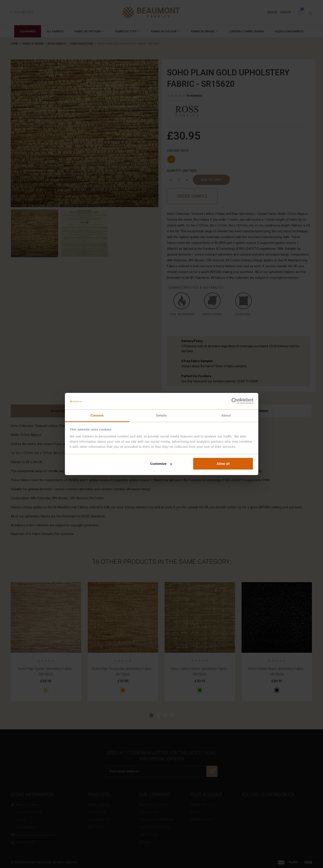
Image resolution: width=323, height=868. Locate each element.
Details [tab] (162, 415)
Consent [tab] (97, 415)
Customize (161, 464)
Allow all (223, 464)
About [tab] (226, 415)
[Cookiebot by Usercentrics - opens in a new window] (235, 401)
